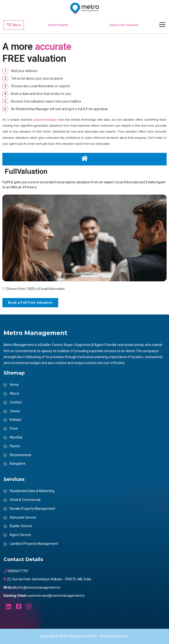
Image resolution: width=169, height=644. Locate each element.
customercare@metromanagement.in (56, 596)
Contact (16, 402)
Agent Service (20, 535)
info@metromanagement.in (39, 587)
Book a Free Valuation (124, 25)
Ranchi (15, 446)
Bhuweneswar (21, 455)
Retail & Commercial (25, 500)
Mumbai (16, 437)
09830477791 (18, 571)
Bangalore (18, 464)
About (14, 393)
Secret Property (58, 25)
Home (14, 385)
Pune (14, 428)
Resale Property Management (32, 509)
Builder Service (21, 526)
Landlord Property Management (34, 544)
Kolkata (15, 420)
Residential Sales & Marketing (32, 491)
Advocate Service (23, 517)
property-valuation (45, 120)
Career (15, 411)
